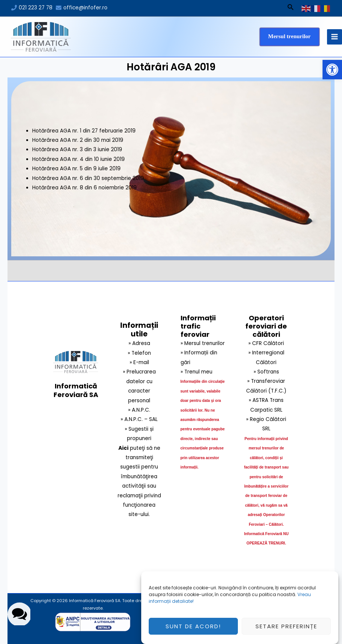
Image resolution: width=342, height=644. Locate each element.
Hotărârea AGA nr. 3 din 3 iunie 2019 (77, 149)
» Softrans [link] (266, 372)
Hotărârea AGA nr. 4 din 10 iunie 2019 (78, 159)
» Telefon (139, 353)
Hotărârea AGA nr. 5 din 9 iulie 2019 (76, 169)
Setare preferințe (286, 629)
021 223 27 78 (36, 8)
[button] (332, 70)
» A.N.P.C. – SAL (139, 419)
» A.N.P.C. (139, 410)
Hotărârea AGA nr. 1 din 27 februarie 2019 (84, 131)
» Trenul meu (196, 372)
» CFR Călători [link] (266, 343)
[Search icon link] (291, 8)
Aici (123, 448)
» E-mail (139, 362)
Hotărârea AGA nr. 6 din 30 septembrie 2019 (88, 178)
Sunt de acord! (193, 629)
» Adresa (139, 343)
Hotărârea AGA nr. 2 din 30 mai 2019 (78, 140)
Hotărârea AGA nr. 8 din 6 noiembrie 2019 (84, 188)
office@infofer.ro (85, 8)
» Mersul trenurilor (203, 343)
